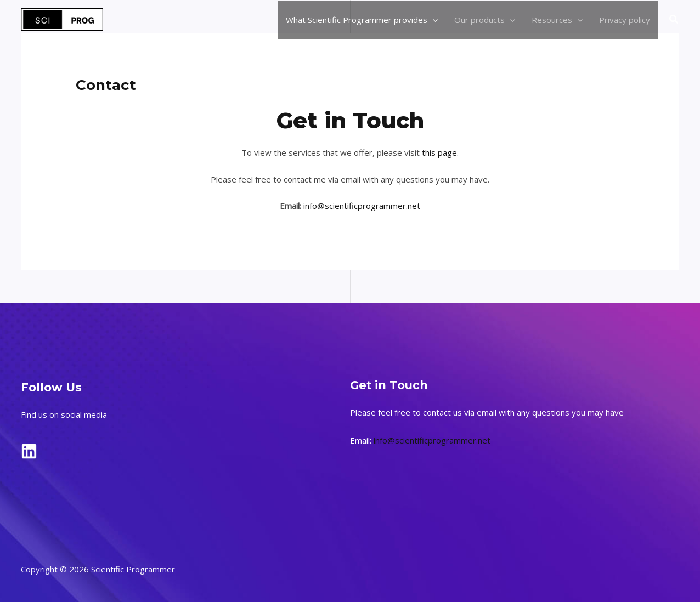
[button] (674, 20)
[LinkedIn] (29, 451)
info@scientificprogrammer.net (362, 206)
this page (439, 152)
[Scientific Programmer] (62, 19)
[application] (433, 20)
